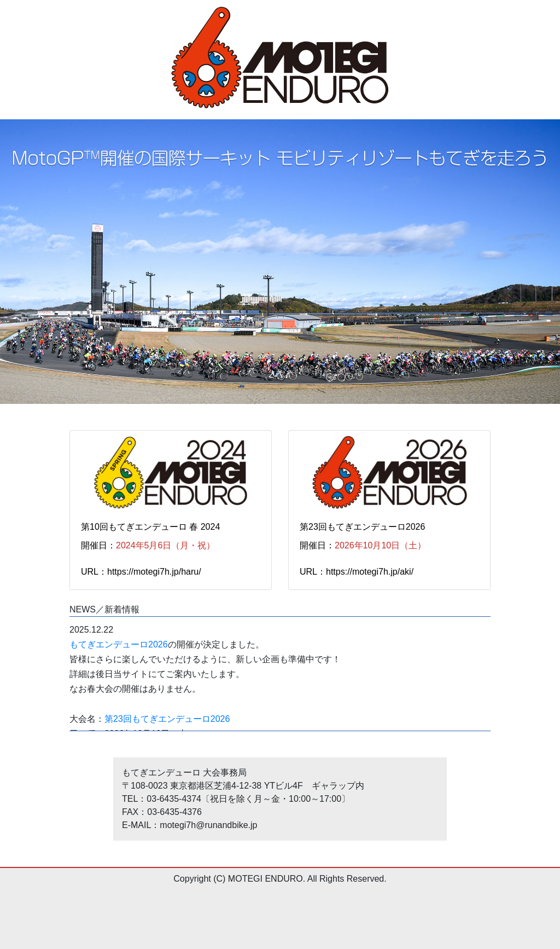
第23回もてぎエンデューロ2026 (167, 719)
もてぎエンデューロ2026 (119, 644)
